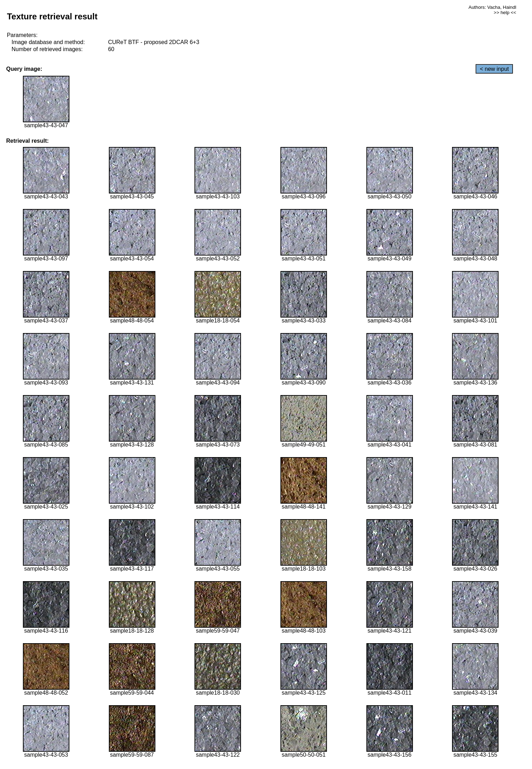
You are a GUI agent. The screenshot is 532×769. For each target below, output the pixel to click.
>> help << (505, 13)
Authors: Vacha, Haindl (492, 7)
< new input (494, 69)
